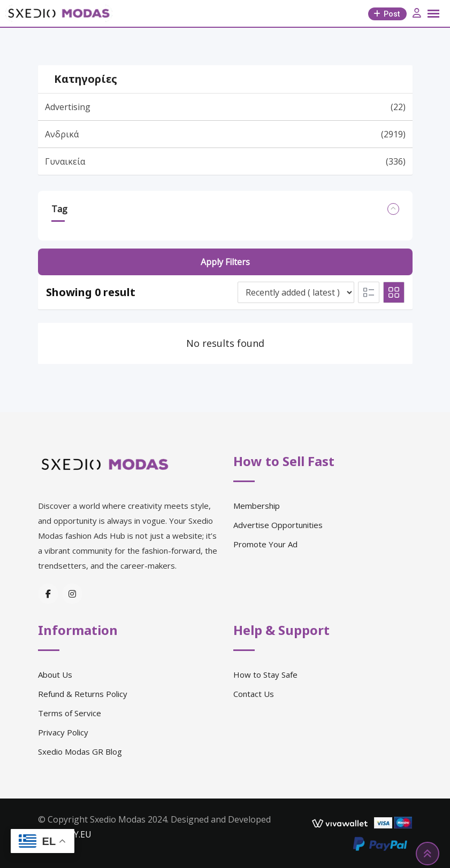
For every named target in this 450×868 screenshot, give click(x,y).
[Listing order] (296, 292)
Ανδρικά (225, 134)
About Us (55, 675)
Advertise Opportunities (278, 525)
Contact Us (254, 694)
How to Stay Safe (265, 675)
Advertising (225, 107)
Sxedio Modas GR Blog (80, 751)
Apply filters (225, 262)
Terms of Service (70, 713)
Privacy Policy (63, 732)
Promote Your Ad (265, 544)
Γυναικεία (225, 161)
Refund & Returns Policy (83, 694)
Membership (257, 506)
